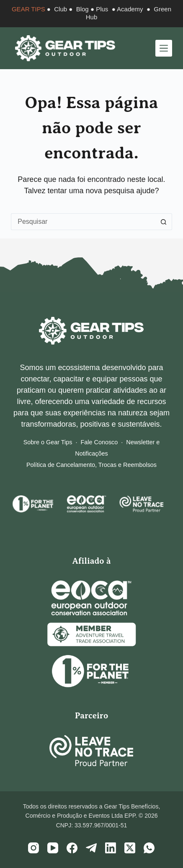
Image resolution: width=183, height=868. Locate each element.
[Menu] (164, 48)
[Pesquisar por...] (83, 222)
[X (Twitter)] (130, 848)
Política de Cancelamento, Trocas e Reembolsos (91, 465)
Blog (82, 9)
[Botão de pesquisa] (164, 222)
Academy (130, 9)
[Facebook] (72, 848)
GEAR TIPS (28, 9)
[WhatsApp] (149, 848)
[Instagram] (34, 848)
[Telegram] (91, 848)
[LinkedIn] (111, 848)
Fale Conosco (99, 442)
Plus (102, 9)
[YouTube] (53, 848)
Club (61, 9)
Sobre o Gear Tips (48, 442)
